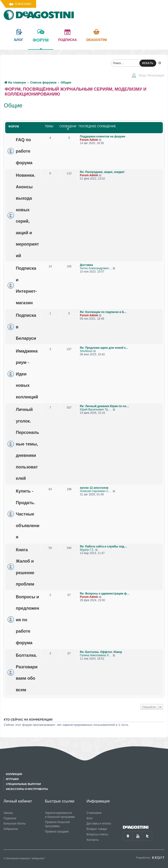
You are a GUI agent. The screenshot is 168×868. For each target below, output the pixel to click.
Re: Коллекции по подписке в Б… (103, 312)
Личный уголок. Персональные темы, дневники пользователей (27, 444)
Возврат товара (97, 829)
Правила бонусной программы (57, 824)
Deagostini (97, 40)
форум (41, 44)
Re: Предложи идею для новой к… (104, 348)
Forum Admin (89, 140)
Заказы (8, 813)
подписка (68, 40)
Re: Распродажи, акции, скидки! (102, 172)
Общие (13, 105)
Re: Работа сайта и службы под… (103, 546)
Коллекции (14, 774)
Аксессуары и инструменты (27, 789)
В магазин (23, 4)
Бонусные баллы (15, 824)
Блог (90, 818)
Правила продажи (57, 832)
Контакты (93, 840)
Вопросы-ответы (97, 834)
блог (19, 40)
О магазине (94, 813)
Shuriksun (86, 351)
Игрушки (12, 779)
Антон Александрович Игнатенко (96, 268)
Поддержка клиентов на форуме (103, 137)
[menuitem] (148, 76)
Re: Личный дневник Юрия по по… (104, 406)
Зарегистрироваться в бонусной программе (60, 815)
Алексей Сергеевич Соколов (96, 491)
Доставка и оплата (99, 824)
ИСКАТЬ (148, 63)
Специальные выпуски (23, 784)
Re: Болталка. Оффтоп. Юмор (101, 652)
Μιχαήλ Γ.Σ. (87, 550)
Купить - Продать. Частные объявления (28, 514)
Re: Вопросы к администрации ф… (105, 594)
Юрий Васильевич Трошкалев (96, 410)
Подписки (10, 818)
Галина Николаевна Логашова (96, 655)
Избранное (11, 829)
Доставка (86, 265)
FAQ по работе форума (24, 151)
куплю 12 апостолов (94, 488)
